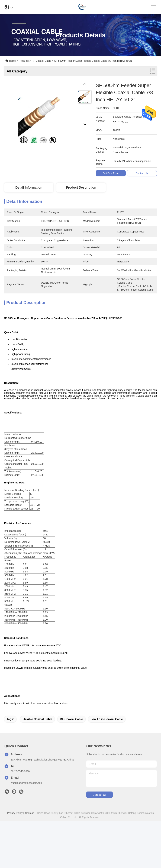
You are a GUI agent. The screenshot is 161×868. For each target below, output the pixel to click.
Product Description (81, 188)
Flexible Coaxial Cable (37, 719)
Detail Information (29, 188)
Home (12, 61)
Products (24, 61)
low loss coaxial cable (107, 719)
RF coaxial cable (71, 719)
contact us (99, 795)
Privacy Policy (15, 813)
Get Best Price (111, 173)
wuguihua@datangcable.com (27, 783)
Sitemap (30, 813)
